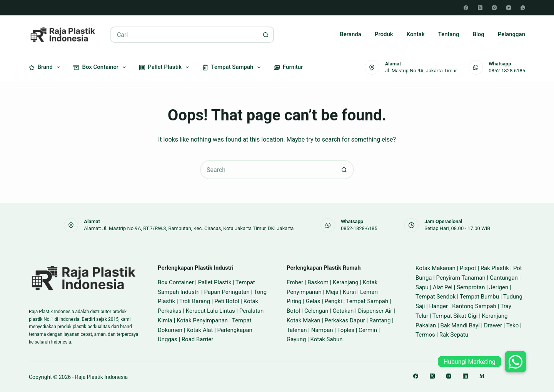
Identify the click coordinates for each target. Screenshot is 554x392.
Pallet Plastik (166, 67)
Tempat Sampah (233, 67)
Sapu (422, 287)
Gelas (313, 301)
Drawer (493, 325)
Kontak (416, 34)
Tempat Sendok (436, 297)
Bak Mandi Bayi (460, 325)
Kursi (349, 292)
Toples (346, 330)
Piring (294, 301)
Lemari (369, 292)
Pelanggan (511, 34)
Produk (384, 34)
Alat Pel (443, 287)
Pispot (468, 268)
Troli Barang (195, 301)
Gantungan (504, 278)
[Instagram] (494, 8)
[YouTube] (509, 8)
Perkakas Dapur (345, 320)
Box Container (101, 67)
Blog (478, 34)
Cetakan (343, 311)
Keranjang (346, 282)
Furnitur (288, 67)
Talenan (297, 330)
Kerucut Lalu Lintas (210, 311)
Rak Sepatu (454, 335)
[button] (516, 362)
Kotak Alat (200, 330)
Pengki (333, 301)
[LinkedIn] (465, 376)
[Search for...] (184, 35)
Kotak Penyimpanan (202, 320)
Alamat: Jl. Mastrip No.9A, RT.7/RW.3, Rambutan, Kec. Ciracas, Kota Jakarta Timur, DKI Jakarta (189, 228)
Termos (425, 335)
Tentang (449, 34)
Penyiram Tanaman (461, 278)
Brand (46, 67)
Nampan (322, 330)
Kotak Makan (303, 320)
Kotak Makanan (436, 268)
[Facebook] (466, 8)
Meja (332, 292)
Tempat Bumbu (479, 297)
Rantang (380, 320)
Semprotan (471, 287)
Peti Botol (227, 301)
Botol (293, 311)
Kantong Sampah (474, 306)
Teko (512, 325)
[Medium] (482, 376)
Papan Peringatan (227, 292)
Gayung (296, 339)
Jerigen (499, 287)
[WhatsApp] (523, 8)
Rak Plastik (495, 268)
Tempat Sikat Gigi (455, 316)
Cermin (368, 330)
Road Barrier (198, 339)
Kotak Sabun (326, 339)
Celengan (316, 311)
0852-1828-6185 (507, 71)
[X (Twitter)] (480, 8)
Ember (295, 282)
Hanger (438, 306)
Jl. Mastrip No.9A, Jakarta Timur (421, 71)
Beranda (350, 34)
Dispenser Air (375, 311)
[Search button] (266, 35)
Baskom (318, 282)
